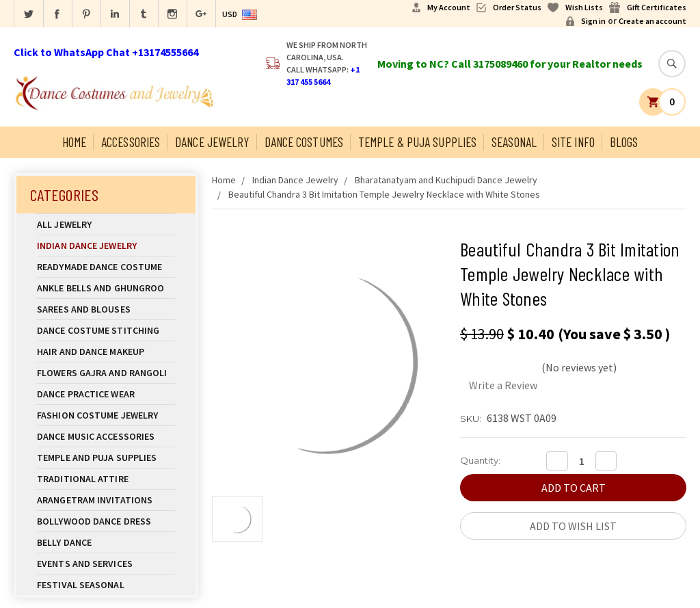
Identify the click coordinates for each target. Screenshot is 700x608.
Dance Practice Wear (106, 394)
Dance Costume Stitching (98, 330)
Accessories (131, 142)
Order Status (517, 7)
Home (74, 142)
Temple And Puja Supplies (106, 458)
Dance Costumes (304, 142)
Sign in (593, 21)
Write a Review (503, 385)
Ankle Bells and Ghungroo (100, 288)
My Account (449, 7)
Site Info (573, 142)
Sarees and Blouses (106, 309)
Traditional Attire (83, 479)
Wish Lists (584, 7)
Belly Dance (106, 542)
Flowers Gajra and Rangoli (102, 373)
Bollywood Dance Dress (94, 521)
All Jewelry (106, 224)
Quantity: (480, 460)
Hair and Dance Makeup (106, 352)
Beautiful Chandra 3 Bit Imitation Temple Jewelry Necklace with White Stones (384, 194)
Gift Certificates (657, 7)
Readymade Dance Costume (106, 267)
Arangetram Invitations (95, 500)
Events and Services (85, 564)
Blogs (624, 142)
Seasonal (514, 142)
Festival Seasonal (81, 585)
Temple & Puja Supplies (417, 142)
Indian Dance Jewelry (106, 246)
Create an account (652, 21)
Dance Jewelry (212, 142)
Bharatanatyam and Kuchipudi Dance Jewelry (446, 180)
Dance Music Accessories (96, 436)
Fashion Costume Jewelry (106, 415)
